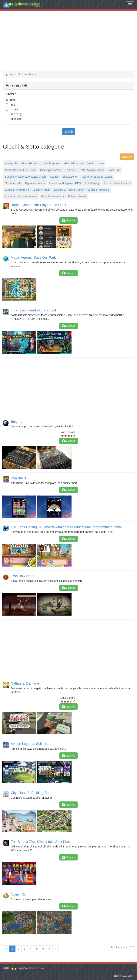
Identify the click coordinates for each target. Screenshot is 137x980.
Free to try (16, 114)
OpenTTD (18, 894)
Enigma (17, 422)
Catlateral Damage (25, 683)
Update (14, 109)
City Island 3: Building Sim (30, 793)
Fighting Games (77, 196)
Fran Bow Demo (23, 576)
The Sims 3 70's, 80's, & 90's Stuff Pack (41, 842)
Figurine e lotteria (35, 183)
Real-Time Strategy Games (97, 177)
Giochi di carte (95, 163)
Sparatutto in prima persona (21, 196)
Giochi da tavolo (31, 163)
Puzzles (70, 170)
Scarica (69, 220)
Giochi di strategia (99, 190)
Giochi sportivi (52, 163)
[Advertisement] (68, 41)
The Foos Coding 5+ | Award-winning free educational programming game (66, 527)
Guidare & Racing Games (69, 190)
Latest (127, 157)
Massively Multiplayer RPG (65, 183)
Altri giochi (11, 163)
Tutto (13, 100)
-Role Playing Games (91, 170)
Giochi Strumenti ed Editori (21, 170)
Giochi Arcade (13, 183)
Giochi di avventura (53, 196)
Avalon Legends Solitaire (30, 744)
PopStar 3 (18, 478)
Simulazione (70, 177)
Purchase (15, 119)
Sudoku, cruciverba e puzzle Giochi (26, 177)
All (19, 74)
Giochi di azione (74, 163)
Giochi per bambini (51, 170)
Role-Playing (92, 183)
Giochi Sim (114, 170)
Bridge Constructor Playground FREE (39, 205)
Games (54, 177)
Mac (10, 74)
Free (12, 105)
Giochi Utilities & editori (117, 183)
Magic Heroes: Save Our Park (33, 258)
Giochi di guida (42, 190)
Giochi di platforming (17, 190)
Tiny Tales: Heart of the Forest (33, 310)
